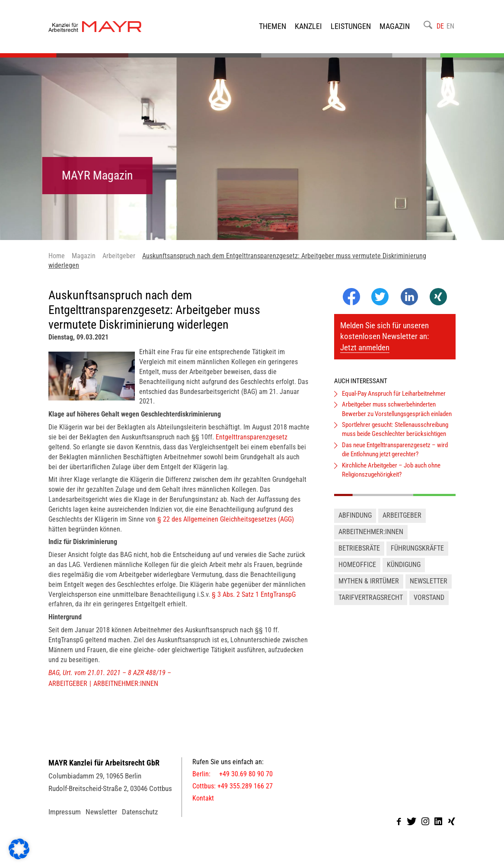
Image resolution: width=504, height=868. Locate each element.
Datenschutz (140, 818)
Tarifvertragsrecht (371, 604)
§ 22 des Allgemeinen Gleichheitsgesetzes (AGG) (226, 526)
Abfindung (355, 522)
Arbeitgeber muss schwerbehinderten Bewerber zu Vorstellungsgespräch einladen (397, 416)
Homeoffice (357, 571)
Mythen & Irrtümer (369, 588)
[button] (19, 849)
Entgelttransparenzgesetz (252, 444)
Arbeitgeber (68, 690)
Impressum (65, 818)
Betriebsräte (359, 555)
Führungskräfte (417, 555)
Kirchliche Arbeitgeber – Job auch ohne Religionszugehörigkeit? (391, 476)
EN (450, 29)
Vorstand (429, 604)
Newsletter (429, 588)
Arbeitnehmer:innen (126, 690)
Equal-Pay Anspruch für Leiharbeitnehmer (394, 400)
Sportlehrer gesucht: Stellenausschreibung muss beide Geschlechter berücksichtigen (395, 436)
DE (440, 29)
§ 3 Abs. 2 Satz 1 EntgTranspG (254, 601)
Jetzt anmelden (365, 354)
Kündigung (404, 571)
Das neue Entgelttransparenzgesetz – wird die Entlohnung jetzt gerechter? (395, 456)
